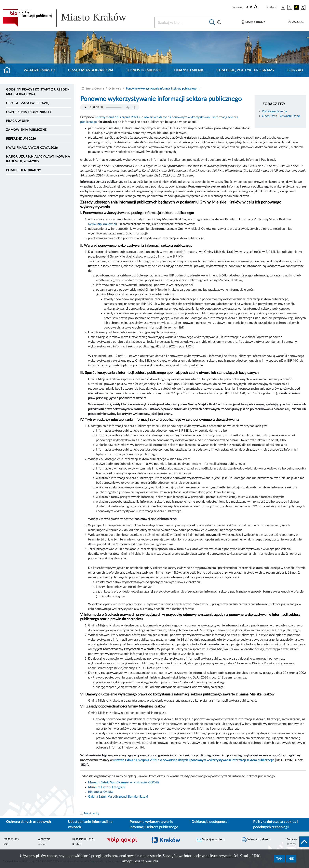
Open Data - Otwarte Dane (281, 116)
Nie (291, 859)
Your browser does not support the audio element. (110, 107)
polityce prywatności (222, 856)
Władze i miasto (40, 70)
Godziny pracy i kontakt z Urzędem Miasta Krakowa (38, 92)
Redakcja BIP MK (83, 839)
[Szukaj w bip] (212, 22)
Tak (279, 859)
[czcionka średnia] (251, 7)
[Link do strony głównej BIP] (70, 18)
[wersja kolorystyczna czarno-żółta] (296, 7)
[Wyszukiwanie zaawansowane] (219, 22)
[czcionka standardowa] (247, 7)
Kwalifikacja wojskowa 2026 (32, 148)
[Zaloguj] (296, 22)
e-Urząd (295, 70)
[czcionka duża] (260, 7)
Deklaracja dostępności (210, 822)
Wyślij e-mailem (210, 840)
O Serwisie (115, 89)
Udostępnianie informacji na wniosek (90, 825)
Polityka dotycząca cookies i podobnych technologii (275, 825)
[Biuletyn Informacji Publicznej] (126, 842)
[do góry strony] (296, 842)
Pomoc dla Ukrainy (23, 170)
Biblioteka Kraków (101, 792)
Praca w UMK (18, 121)
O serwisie (44, 839)
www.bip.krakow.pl (102, 224)
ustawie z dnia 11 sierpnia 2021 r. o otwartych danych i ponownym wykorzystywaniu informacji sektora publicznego (194, 760)
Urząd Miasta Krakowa (91, 70)
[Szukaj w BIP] (181, 22)
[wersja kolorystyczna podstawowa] (283, 7)
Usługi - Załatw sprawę (28, 103)
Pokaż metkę (91, 814)
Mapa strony (11, 839)
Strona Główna (95, 89)
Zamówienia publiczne (26, 130)
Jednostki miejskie (144, 70)
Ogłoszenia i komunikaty (29, 112)
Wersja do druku (256, 840)
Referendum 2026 (21, 139)
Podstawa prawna (274, 111)
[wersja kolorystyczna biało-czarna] (290, 7)
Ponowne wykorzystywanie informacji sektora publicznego (161, 89)
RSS (6, 844)
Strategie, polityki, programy (246, 70)
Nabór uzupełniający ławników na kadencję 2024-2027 (38, 159)
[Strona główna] (9, 70)
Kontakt (77, 844)
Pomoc (42, 844)
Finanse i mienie (189, 70)
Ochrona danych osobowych (28, 822)
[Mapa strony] (254, 22)
